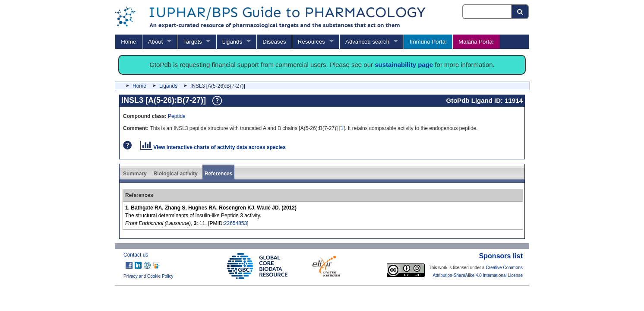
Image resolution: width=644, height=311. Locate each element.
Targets (192, 42)
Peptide (177, 116)
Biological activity (176, 174)
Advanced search (367, 42)
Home (128, 42)
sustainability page (404, 65)
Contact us (136, 255)
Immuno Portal (428, 42)
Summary (135, 174)
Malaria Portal (476, 42)
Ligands (232, 42)
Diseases (274, 42)
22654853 (235, 223)
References (219, 174)
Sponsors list (501, 256)
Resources (311, 42)
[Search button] (520, 12)
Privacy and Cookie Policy (148, 276)
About (155, 42)
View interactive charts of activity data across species (213, 147)
